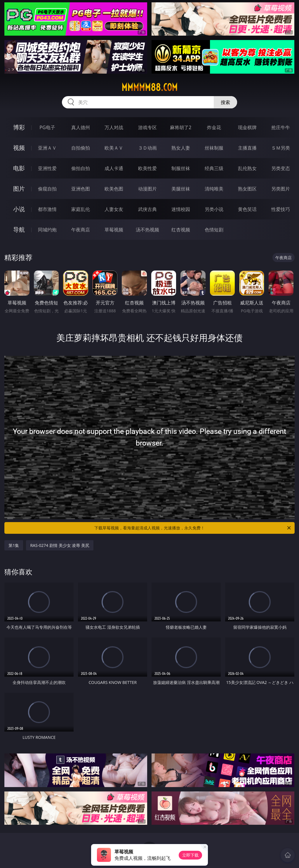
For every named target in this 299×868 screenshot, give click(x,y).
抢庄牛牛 (281, 127)
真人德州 (81, 127)
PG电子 (47, 127)
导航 (19, 229)
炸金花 (214, 127)
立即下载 (190, 855)
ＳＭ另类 (281, 148)
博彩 (19, 127)
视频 (19, 148)
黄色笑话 (247, 209)
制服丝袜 (181, 168)
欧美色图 (114, 189)
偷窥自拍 (47, 189)
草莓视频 (114, 230)
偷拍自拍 (81, 168)
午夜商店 (81, 230)
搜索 (225, 102)
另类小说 (214, 209)
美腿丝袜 (181, 189)
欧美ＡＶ (114, 148)
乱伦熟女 (247, 168)
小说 (19, 209)
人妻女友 (114, 209)
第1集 (14, 545)
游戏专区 (147, 127)
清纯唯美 (214, 189)
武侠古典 (147, 209)
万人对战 (114, 127)
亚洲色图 (81, 189)
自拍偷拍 (81, 148)
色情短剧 (214, 230)
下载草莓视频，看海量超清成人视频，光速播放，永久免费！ (193, 528)
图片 (19, 189)
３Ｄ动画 (147, 148)
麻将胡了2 (181, 127)
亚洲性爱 (47, 168)
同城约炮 (47, 230)
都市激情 (47, 209)
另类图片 (281, 189)
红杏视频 (181, 230)
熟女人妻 (181, 148)
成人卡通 (114, 168)
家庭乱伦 (81, 209)
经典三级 (214, 168)
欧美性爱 (147, 168)
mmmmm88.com (149, 87)
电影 (19, 168)
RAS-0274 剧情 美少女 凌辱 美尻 (60, 545)
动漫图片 (147, 189)
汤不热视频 (147, 230)
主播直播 (247, 148)
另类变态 (281, 168)
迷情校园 (181, 209)
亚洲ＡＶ (47, 148)
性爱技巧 (281, 209)
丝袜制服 (214, 148)
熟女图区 (247, 189)
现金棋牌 (247, 127)
